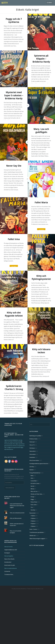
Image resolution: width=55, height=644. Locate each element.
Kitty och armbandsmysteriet (17, 513)
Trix (32, 507)
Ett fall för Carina (35, 483)
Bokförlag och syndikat (35, 436)
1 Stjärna (33, 516)
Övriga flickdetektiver (35, 473)
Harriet (32, 486)
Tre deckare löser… (9, 574)
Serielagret (7, 553)
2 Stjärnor (33, 518)
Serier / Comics (33, 529)
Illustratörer (33, 451)
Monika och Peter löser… (37, 494)
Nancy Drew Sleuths (9, 559)
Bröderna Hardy (33, 439)
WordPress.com (39, 589)
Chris (32, 478)
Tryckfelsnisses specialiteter (37, 532)
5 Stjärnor (33, 526)
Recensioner (33, 513)
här (21, 442)
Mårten (32, 489)
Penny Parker (34, 502)
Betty (32, 476)
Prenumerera (10, 488)
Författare (32, 448)
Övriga (32, 497)
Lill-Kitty (32, 467)
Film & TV (32, 445)
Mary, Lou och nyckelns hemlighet (16, 532)
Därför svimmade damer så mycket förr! (17, 525)
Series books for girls (10, 565)
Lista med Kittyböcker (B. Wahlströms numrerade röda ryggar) (17, 506)
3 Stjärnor (33, 521)
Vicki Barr (33, 510)
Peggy (32, 499)
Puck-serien (34, 505)
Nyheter (32, 470)
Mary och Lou (34, 491)
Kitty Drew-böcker (34, 460)
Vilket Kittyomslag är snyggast (37, 539)
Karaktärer (32, 457)
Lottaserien (7, 571)
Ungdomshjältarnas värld (11, 550)
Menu (50, 3)
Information (33, 454)
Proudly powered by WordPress (19, 589)
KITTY (5, 3)
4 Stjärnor (33, 524)
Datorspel (32, 442)
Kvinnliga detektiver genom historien (39, 464)
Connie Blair (34, 481)
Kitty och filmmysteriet (16, 518)
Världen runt (33, 535)
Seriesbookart (8, 562)
